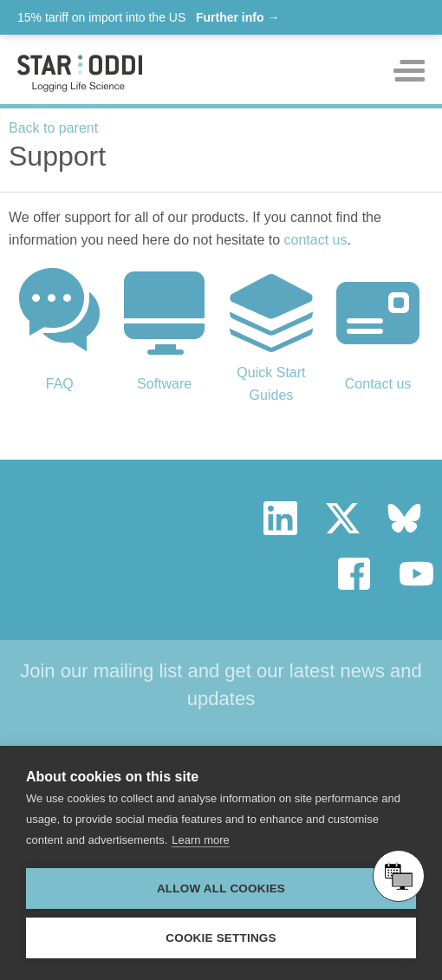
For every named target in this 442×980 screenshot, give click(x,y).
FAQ (60, 384)
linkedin (280, 518)
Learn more (200, 840)
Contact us (378, 384)
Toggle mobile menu (409, 71)
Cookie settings (221, 938)
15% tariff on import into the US (148, 17)
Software (164, 384)
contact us (316, 240)
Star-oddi (80, 73)
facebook (355, 574)
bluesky (404, 518)
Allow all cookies (221, 889)
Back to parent (53, 128)
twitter (343, 518)
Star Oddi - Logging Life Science (91, 519)
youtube (416, 574)
